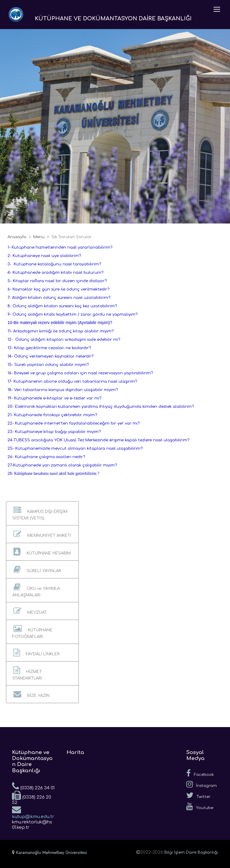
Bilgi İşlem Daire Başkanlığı (191, 852)
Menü (39, 237)
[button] (42, 513)
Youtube (200, 806)
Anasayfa (17, 237)
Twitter (198, 795)
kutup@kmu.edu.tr (33, 812)
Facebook (200, 773)
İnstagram (202, 784)
